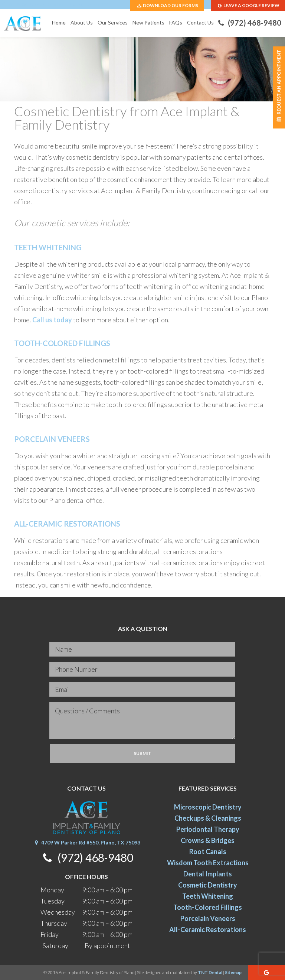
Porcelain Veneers (208, 918)
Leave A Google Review (248, 5)
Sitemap (233, 972)
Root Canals (208, 852)
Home (59, 22)
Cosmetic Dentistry (208, 885)
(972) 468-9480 (249, 23)
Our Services (113, 22)
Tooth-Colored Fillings (208, 907)
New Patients (148, 22)
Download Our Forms (167, 5)
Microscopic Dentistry (208, 807)
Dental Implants (208, 874)
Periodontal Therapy (208, 829)
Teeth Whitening (208, 896)
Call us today (52, 320)
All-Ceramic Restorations (208, 929)
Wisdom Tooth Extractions (208, 863)
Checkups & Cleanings (208, 818)
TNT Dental (210, 972)
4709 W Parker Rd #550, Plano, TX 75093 (54, 4)
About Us (82, 22)
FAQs (176, 22)
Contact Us (200, 22)
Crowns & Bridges (208, 840)
